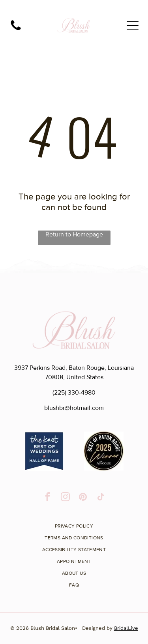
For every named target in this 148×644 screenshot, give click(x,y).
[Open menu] (133, 26)
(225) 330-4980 (74, 393)
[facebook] (48, 498)
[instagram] (65, 498)
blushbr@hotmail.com (74, 408)
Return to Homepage (74, 234)
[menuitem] (74, 523)
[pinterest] (83, 498)
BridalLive (126, 628)
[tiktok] (101, 498)
